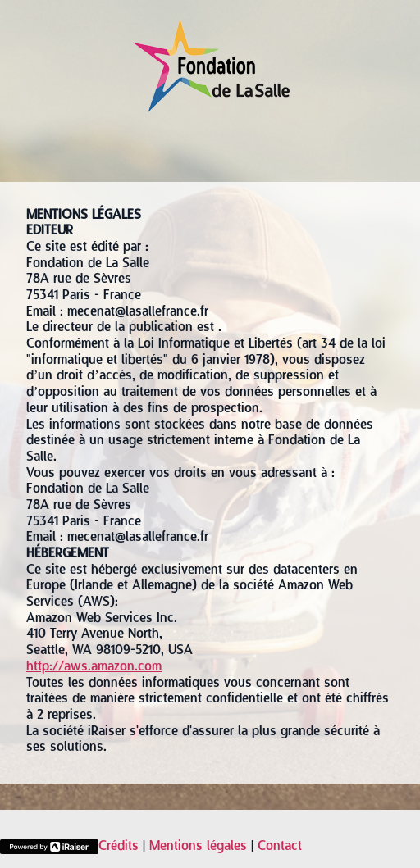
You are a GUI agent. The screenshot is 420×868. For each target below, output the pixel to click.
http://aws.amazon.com (94, 667)
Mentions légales (198, 847)
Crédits (119, 847)
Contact (280, 847)
